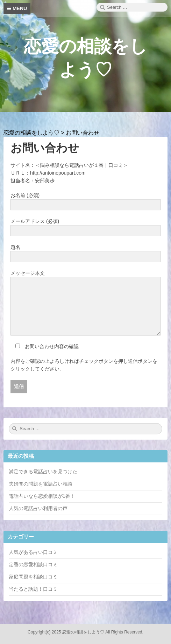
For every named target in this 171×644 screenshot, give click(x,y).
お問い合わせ (45, 148)
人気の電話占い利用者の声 (38, 508)
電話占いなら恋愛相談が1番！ (42, 496)
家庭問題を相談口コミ (33, 577)
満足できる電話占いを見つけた (43, 472)
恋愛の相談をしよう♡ (83, 632)
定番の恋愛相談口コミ (33, 564)
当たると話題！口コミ (33, 589)
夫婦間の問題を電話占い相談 (41, 484)
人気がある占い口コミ (33, 552)
